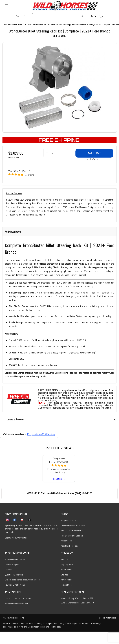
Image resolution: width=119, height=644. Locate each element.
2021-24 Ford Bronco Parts (72, 531)
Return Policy (66, 570)
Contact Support (12, 565)
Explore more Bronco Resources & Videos (22, 580)
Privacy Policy (66, 580)
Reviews (8, 570)
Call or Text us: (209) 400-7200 (18, 599)
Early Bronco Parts (68, 521)
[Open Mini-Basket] (102, 16)
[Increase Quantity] (59, 153)
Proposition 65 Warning (41, 434)
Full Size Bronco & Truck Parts (73, 526)
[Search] (82, 16)
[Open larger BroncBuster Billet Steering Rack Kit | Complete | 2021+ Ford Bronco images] (60, 87)
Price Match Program (69, 546)
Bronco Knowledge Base (15, 560)
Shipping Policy (67, 565)
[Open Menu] (6, 6)
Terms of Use (66, 585)
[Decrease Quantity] (47, 153)
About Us (64, 560)
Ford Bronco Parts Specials (72, 536)
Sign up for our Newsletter (16, 538)
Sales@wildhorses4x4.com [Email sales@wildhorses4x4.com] (17, 604)
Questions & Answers (14, 575)
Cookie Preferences (108, 618)
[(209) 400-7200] (17, 16)
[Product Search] (59, 16)
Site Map (64, 575)
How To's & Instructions (15, 585)
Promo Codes (66, 541)
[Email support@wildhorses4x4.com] (25, 16)
